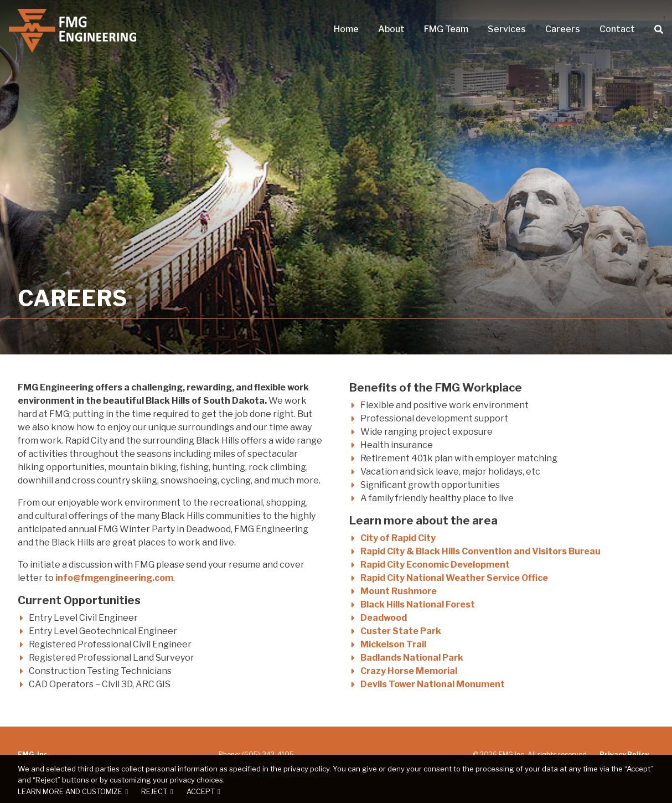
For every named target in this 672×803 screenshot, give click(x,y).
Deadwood (384, 618)
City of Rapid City (398, 538)
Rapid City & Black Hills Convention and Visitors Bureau (480, 551)
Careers (563, 29)
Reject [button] (154, 792)
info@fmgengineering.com (114, 578)
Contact (617, 29)
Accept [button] (201, 792)
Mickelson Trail (393, 644)
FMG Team (446, 29)
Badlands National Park (412, 658)
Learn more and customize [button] (70, 792)
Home (346, 29)
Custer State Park (401, 631)
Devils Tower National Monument (433, 684)
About (391, 29)
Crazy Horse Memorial (409, 671)
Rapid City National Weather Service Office (454, 578)
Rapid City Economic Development (435, 565)
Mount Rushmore (399, 591)
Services (507, 29)
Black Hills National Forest (418, 604)
